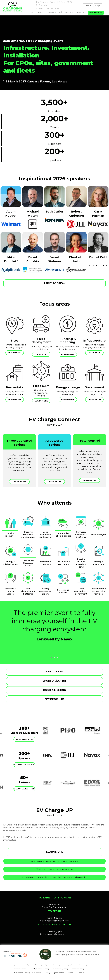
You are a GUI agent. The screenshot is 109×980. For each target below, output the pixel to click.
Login (98, 6)
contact (71, 973)
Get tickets (96, 13)
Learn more (15, 353)
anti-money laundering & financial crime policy (69, 965)
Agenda (69, 12)
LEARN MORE (55, 852)
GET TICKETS (55, 672)
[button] (51, 657)
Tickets (88, 6)
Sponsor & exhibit (55, 12)
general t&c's (59, 973)
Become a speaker (24, 765)
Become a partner (24, 789)
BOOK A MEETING (54, 690)
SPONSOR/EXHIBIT (55, 681)
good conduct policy (22, 965)
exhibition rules (20, 969)
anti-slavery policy (40, 965)
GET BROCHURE (54, 699)
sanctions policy (78, 969)
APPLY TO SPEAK (55, 283)
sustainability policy (61, 969)
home (32, 12)
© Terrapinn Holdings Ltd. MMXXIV (27, 973)
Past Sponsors (24, 739)
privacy (47, 973)
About (41, 12)
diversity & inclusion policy (39, 969)
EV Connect (81, 12)
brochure (81, 973)
